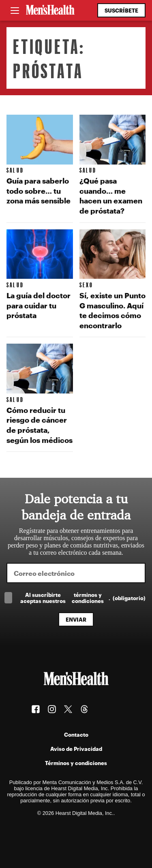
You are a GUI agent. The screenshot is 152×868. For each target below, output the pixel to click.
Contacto (76, 734)
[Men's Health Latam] (50, 11)
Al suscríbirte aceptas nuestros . (83, 598)
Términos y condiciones (76, 763)
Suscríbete (121, 10)
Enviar (76, 619)
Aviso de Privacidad (76, 749)
